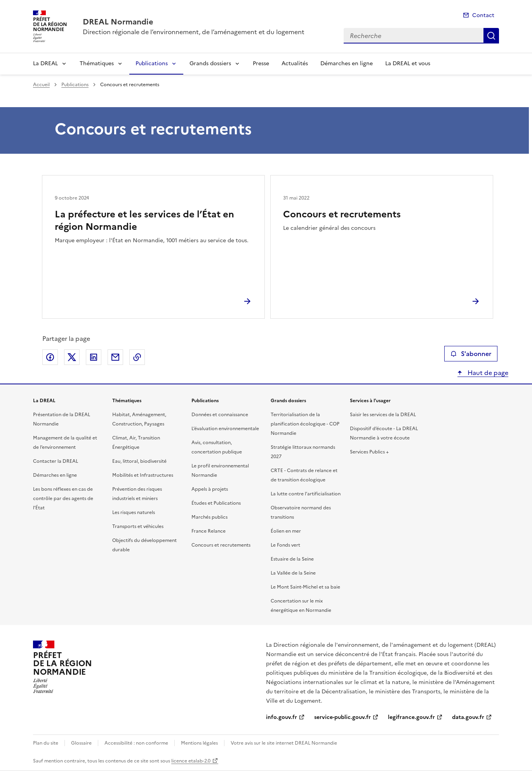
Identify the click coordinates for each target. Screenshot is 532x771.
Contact (483, 15)
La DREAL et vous (408, 63)
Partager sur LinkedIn (94, 357)
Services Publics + (369, 452)
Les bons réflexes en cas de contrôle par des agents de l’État (63, 498)
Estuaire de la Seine (292, 559)
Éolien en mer (286, 531)
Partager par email (115, 357)
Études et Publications (216, 503)
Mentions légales (199, 743)
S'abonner (471, 354)
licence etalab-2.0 (191, 761)
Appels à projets (210, 489)
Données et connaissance (220, 415)
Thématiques (97, 63)
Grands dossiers (210, 63)
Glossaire (81, 743)
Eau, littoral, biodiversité (139, 461)
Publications (152, 63)
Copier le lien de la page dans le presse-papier (137, 357)
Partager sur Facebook (50, 357)
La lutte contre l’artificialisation (306, 494)
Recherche (491, 36)
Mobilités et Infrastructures (143, 475)
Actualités (295, 63)
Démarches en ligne (347, 63)
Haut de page (487, 373)
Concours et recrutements (342, 214)
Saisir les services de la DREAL (383, 415)
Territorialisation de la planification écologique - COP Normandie (305, 424)
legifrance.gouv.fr (411, 717)
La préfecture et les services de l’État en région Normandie (144, 221)
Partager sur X (72, 357)
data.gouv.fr (468, 717)
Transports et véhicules (138, 526)
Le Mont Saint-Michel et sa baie (305, 587)
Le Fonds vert (285, 545)
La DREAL (45, 63)
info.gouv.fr (282, 717)
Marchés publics (209, 517)
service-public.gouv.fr (342, 717)
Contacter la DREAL (56, 461)
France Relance (209, 531)
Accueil (41, 85)
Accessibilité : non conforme (136, 743)
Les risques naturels (134, 512)
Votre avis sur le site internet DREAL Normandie (284, 743)
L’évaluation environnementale (225, 429)
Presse (261, 63)
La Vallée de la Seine (293, 573)
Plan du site (46, 743)
